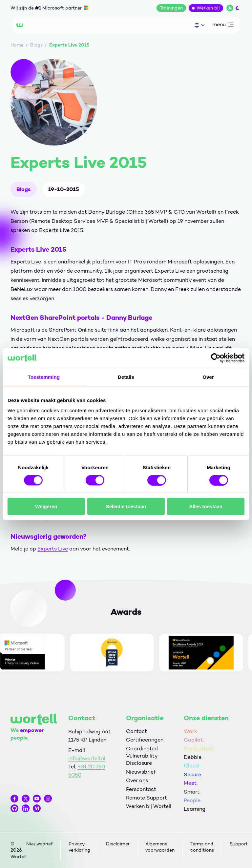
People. (193, 800)
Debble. (193, 757)
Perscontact (141, 789)
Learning (195, 809)
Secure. (193, 774)
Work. (191, 731)
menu (223, 26)
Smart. (192, 792)
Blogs (23, 189)
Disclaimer (118, 844)
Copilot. (194, 740)
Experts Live (53, 549)
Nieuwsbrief (141, 772)
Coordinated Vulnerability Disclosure (142, 756)
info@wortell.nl (87, 758)
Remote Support (147, 798)
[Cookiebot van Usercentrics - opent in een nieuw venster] (216, 358)
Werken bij (208, 8)
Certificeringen (145, 740)
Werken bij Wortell (149, 806)
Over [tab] (208, 377)
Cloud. (192, 766)
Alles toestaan (206, 506)
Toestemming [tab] (44, 377)
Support (239, 844)
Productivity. (200, 749)
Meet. (191, 783)
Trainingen (171, 8)
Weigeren (46, 506)
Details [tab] (126, 377)
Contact (136, 731)
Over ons (137, 780)
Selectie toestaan (126, 506)
